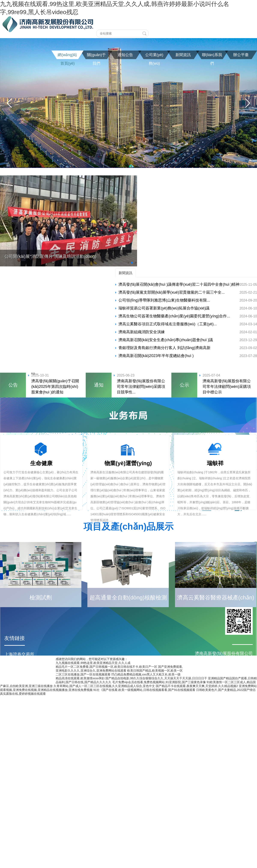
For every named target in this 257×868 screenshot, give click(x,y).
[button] (9, 103)
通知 (99, 385)
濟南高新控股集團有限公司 (30, 680)
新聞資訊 (126, 273)
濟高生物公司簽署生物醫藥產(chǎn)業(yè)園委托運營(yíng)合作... (174, 316)
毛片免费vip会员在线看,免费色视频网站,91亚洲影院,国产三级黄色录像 (159, 682)
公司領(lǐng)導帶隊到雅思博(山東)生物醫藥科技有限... (164, 300)
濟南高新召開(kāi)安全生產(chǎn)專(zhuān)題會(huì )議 (166, 340)
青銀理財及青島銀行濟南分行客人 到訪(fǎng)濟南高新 (164, 348)
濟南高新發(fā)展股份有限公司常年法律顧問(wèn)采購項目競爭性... (141, 387)
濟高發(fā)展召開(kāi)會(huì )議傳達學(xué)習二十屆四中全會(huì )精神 (179, 284)
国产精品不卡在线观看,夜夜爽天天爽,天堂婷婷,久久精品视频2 (197, 686)
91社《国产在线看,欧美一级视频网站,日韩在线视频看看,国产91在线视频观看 (144, 690)
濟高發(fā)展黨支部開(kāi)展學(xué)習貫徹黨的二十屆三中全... (172, 292)
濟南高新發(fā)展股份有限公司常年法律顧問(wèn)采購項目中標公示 (227, 387)
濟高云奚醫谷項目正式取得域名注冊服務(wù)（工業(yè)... (168, 324)
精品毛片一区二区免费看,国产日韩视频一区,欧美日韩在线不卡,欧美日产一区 (106, 667)
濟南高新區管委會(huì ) (26, 671)
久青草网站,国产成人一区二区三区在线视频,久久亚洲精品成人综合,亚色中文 (104, 686)
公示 (184, 385)
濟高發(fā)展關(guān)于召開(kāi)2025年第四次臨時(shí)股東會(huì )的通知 (55, 387)
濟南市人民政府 (19, 663)
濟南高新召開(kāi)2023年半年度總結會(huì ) (156, 356)
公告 (13, 385)
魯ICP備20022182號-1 (128, 693)
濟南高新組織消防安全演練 (142, 332)
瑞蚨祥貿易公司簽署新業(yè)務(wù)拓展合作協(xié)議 (164, 308)
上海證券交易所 (19, 654)
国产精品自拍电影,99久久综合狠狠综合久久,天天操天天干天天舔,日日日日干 (156, 678)
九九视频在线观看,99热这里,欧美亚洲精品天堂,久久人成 (93, 663)
